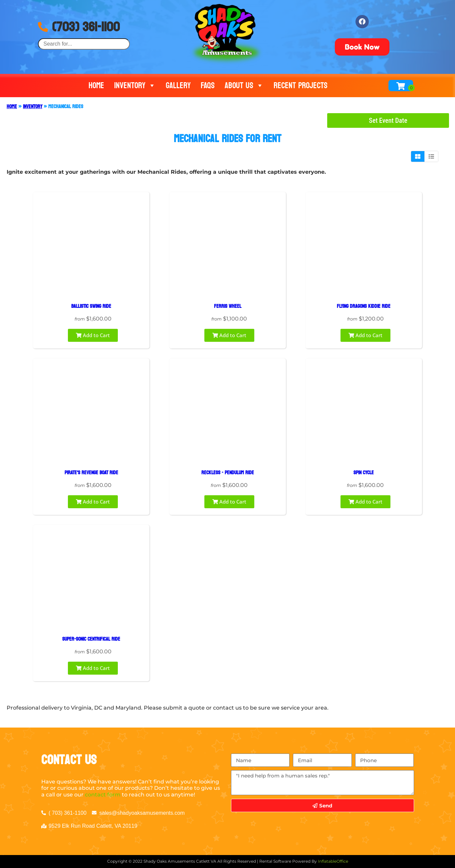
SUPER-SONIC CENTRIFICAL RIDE (91, 639)
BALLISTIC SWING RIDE (91, 306)
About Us (244, 86)
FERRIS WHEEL (228, 306)
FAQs (208, 86)
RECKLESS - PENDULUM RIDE (228, 472)
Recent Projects (301, 86)
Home (96, 86)
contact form (103, 795)
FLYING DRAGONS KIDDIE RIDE (364, 306)
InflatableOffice (333, 861)
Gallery (178, 86)
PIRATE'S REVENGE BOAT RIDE (91, 472)
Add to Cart (93, 335)
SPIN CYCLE (364, 472)
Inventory (135, 86)
